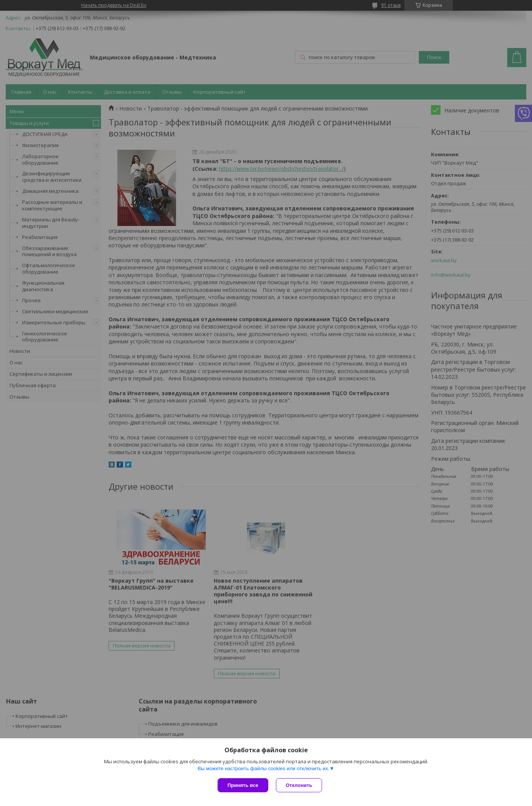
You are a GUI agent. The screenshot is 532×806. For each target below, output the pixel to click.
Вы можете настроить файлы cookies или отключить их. (263, 768)
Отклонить (299, 785)
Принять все (243, 785)
